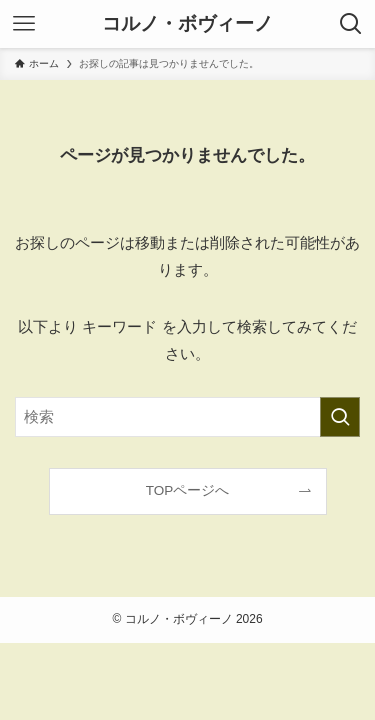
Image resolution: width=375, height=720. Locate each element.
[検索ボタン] (351, 24)
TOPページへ (188, 490)
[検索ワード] (187, 417)
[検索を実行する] (340, 417)
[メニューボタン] (24, 24)
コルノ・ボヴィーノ (187, 24)
